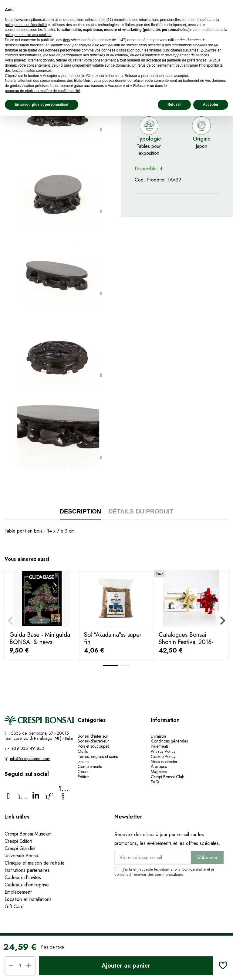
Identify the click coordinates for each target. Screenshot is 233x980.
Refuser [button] (174, 105)
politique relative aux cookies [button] (28, 35)
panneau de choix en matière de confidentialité (42, 91)
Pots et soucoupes (93, 746)
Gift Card (14, 907)
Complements (90, 766)
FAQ (155, 782)
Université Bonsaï (22, 856)
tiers (67, 40)
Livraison (158, 736)
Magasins (159, 772)
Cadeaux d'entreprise (27, 885)
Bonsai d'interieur (93, 736)
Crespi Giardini (20, 848)
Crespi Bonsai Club (167, 777)
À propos (159, 766)
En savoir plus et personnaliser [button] (42, 105)
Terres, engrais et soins (98, 756)
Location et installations (28, 899)
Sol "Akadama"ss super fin (113, 638)
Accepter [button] (211, 105)
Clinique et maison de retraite (35, 863)
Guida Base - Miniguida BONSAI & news (40, 638)
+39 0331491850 (27, 748)
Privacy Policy (163, 751)
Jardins (83, 762)
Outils (83, 751)
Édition (84, 777)
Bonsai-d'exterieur (93, 741)
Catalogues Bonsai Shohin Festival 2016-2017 (186, 642)
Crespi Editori (18, 841)
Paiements (160, 746)
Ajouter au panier (126, 966)
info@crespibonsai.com (30, 759)
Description (81, 511)
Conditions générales (169, 741)
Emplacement (18, 892)
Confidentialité (194, 869)
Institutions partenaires (27, 870)
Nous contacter (164, 762)
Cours (83, 772)
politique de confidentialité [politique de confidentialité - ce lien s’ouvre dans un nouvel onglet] (26, 25)
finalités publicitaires (165, 50)
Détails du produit (141, 511)
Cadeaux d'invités (23, 877)
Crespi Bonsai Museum (28, 834)
